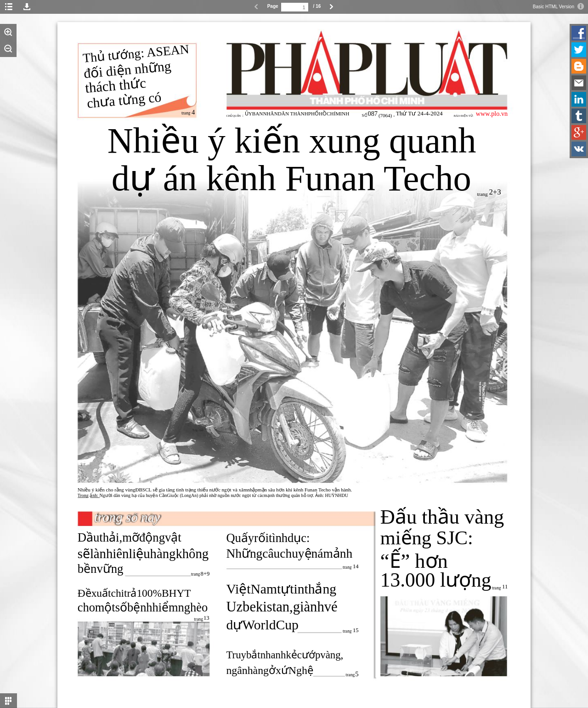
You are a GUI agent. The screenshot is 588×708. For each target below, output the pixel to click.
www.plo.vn (492, 114)
